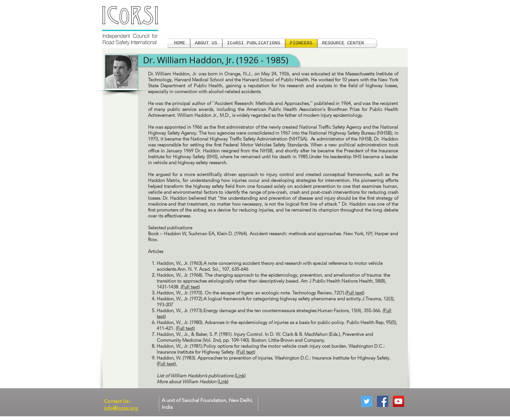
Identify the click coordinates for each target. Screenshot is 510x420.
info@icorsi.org (121, 408)
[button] (343, 43)
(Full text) (190, 287)
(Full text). (167, 364)
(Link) (240, 376)
